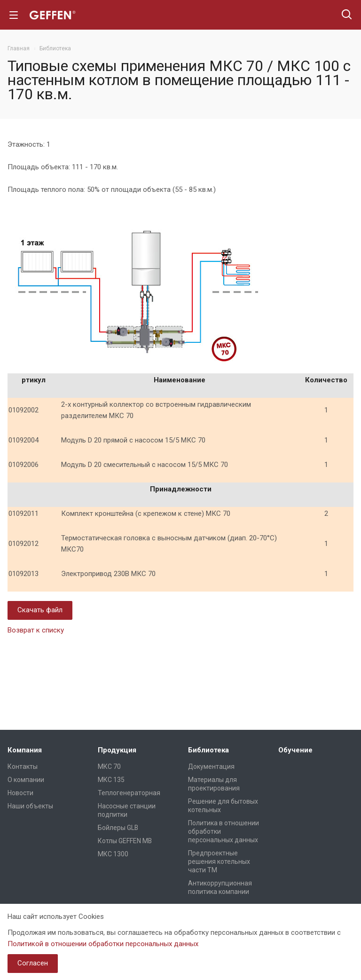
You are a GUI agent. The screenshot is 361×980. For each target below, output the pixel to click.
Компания (25, 750)
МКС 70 (109, 767)
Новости (20, 793)
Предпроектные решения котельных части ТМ (219, 861)
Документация (211, 767)
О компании (26, 780)
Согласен (33, 963)
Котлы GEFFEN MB (125, 841)
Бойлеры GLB (118, 828)
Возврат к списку (36, 630)
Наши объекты (30, 806)
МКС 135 (111, 780)
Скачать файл (40, 610)
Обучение (295, 750)
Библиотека (208, 750)
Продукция (117, 750)
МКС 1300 (113, 854)
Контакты (23, 767)
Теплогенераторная (129, 793)
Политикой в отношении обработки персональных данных (103, 944)
